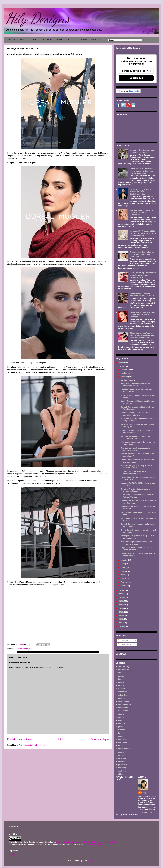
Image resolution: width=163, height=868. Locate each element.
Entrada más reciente (20, 739)
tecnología (123, 768)
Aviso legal (13, 854)
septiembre (126, 380)
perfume (122, 761)
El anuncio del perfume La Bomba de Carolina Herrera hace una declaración (142, 335)
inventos (122, 723)
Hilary (144, 792)
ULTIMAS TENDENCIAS (90, 40)
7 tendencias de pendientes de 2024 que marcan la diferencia (142, 254)
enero (124, 586)
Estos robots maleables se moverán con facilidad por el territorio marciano (142, 171)
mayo (124, 571)
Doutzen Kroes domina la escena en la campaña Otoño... (137, 420)
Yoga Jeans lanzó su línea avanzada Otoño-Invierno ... (136, 549)
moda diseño (124, 749)
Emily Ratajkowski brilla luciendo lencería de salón (135, 385)
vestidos (122, 771)
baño (120, 679)
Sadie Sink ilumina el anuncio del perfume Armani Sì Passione (143, 315)
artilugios (122, 676)
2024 (121, 590)
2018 (121, 612)
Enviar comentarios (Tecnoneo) (32, 745)
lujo (120, 733)
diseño (26, 649)
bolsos (121, 686)
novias (121, 755)
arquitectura (123, 670)
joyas (120, 727)
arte (120, 673)
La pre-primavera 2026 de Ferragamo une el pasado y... (137, 390)
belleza (19, 649)
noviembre (126, 373)
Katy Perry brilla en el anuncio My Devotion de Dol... (135, 437)
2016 (121, 619)
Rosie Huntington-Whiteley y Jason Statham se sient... (136, 467)
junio (123, 567)
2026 (121, 363)
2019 (121, 608)
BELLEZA (72, 40)
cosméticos (123, 708)
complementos (125, 704)
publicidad (123, 765)
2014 (121, 626)
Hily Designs (38, 18)
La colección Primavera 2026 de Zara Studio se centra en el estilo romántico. (143, 233)
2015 (121, 623)
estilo (121, 720)
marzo (124, 578)
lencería (122, 730)
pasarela (122, 758)
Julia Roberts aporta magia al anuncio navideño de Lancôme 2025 (143, 275)
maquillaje (123, 742)
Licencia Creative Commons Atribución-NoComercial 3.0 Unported (86, 842)
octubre (125, 377)
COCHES (34, 40)
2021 (121, 601)
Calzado (122, 689)
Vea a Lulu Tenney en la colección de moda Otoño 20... (137, 431)
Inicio (61, 739)
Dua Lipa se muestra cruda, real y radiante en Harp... (135, 449)
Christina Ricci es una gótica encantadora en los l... (133, 473)
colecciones (123, 701)
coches (121, 698)
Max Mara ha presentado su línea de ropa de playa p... (136, 543)
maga (121, 736)
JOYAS (60, 40)
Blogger (91, 860)
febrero (124, 582)
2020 (121, 605)
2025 (121, 366)
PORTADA (11, 40)
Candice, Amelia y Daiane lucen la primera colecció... (135, 490)
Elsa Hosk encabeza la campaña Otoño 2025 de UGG (143, 295)
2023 (121, 594)
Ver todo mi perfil (146, 812)
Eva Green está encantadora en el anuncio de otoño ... (135, 414)
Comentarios (124, 644)
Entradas (123, 640)
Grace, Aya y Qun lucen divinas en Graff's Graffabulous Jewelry (140, 192)
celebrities (123, 695)
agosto (124, 560)
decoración (123, 711)
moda (32, 649)
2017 (121, 616)
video (121, 774)
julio (123, 564)
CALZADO (47, 40)
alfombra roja (124, 666)
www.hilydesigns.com (93, 844)
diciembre (126, 369)
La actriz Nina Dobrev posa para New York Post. (142, 151)
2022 (121, 597)
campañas (123, 692)
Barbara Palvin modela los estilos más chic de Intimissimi (141, 213)
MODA (23, 40)
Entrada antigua (100, 739)
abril (123, 575)
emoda (121, 717)
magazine (122, 739)
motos (121, 752)
